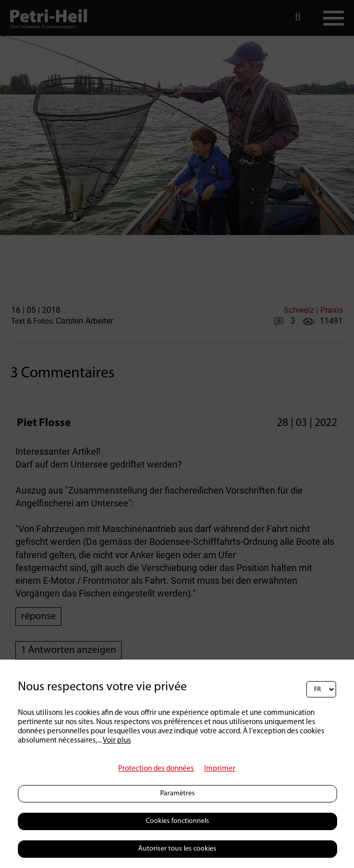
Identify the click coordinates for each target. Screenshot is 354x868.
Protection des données (156, 769)
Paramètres (178, 793)
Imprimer (220, 769)
